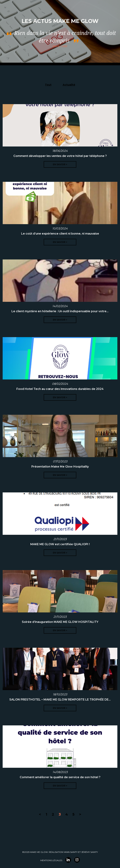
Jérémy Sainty (90, 852)
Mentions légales (51, 860)
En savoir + (60, 164)
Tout (48, 85)
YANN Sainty (71, 852)
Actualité (69, 85)
